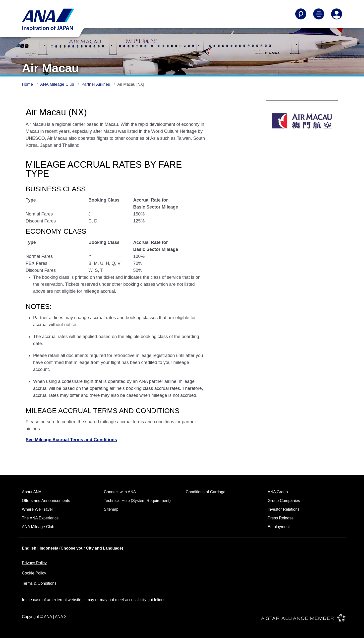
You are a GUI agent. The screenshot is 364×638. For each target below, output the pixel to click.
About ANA (32, 492)
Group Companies (284, 501)
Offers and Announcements (46, 501)
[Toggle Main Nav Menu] (319, 14)
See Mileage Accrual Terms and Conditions (71, 440)
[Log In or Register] (337, 14)
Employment (279, 527)
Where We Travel (37, 509)
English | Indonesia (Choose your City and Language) (72, 548)
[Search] (301, 14)
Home (28, 84)
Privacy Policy (34, 563)
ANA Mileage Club (58, 84)
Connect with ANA (120, 492)
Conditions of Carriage (206, 492)
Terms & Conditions (39, 583)
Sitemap (111, 509)
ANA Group (278, 492)
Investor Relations (284, 509)
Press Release (281, 518)
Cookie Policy (34, 573)
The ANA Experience (40, 518)
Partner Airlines (96, 84)
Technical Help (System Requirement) (137, 501)
